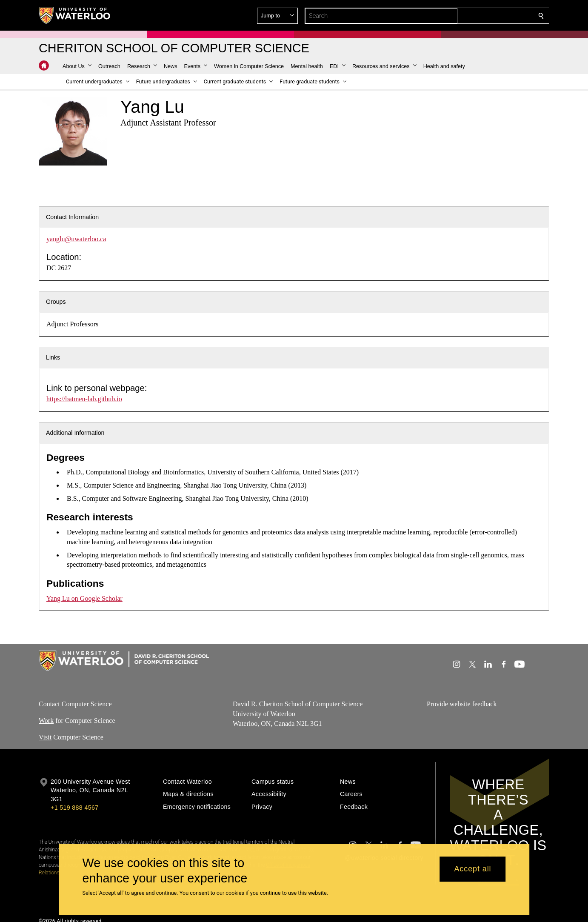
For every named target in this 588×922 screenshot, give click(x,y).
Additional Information (75, 433)
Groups (56, 302)
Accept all (472, 869)
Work (46, 720)
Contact (49, 704)
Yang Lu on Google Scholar (84, 598)
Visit (45, 737)
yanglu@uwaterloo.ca (76, 239)
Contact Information (72, 217)
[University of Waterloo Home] (75, 15)
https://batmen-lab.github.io (84, 399)
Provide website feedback (462, 704)
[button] (480, 16)
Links (53, 357)
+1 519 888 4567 (74, 808)
